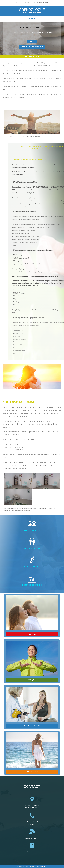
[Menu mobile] (32, 19)
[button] (32, 41)
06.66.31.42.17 (32, 824)
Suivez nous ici (32, 852)
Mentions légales (42, 866)
